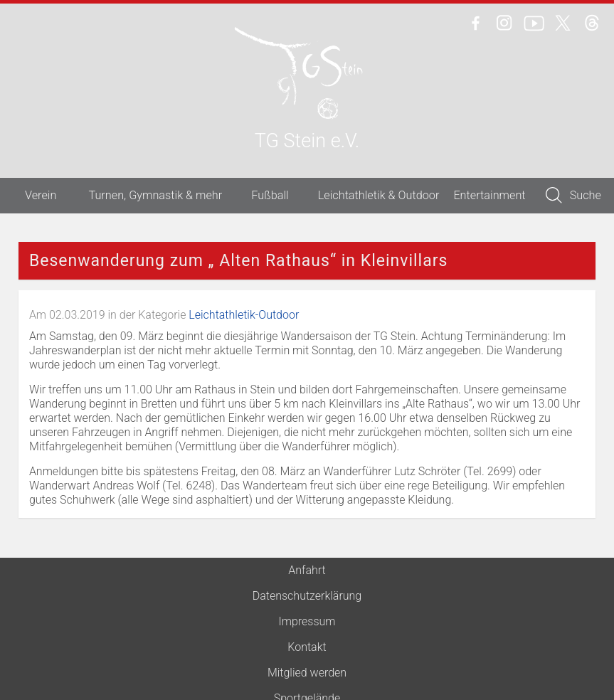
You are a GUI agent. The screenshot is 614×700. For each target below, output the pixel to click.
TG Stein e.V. (307, 142)
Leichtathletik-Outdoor (244, 315)
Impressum (307, 621)
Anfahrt (307, 570)
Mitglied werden (307, 673)
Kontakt (307, 647)
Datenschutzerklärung (307, 596)
